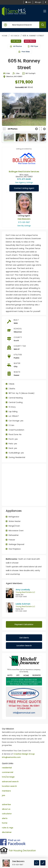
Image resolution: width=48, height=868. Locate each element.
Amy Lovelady (23, 590)
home (5, 819)
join (4, 792)
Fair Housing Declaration (22, 847)
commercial (8, 768)
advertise (6, 801)
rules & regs (8, 824)
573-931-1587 (24, 222)
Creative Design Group (24, 750)
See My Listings (24, 226)
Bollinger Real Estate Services (24, 172)
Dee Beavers (24, 219)
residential (7, 764)
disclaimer (7, 828)
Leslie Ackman (23, 604)
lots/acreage (8, 773)
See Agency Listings (24, 182)
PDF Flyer (33, 46)
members (6, 787)
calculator (7, 810)
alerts (5, 815)
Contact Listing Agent (24, 188)
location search (9, 782)
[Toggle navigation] (45, 11)
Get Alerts (24, 638)
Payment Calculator (24, 624)
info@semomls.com (11, 753)
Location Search (24, 646)
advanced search (10, 778)
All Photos (16, 46)
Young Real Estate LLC (25, 592)
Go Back (15, 36)
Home (5, 36)
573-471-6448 (24, 179)
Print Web (24, 52)
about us (6, 805)
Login (38, 2)
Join (28, 2)
